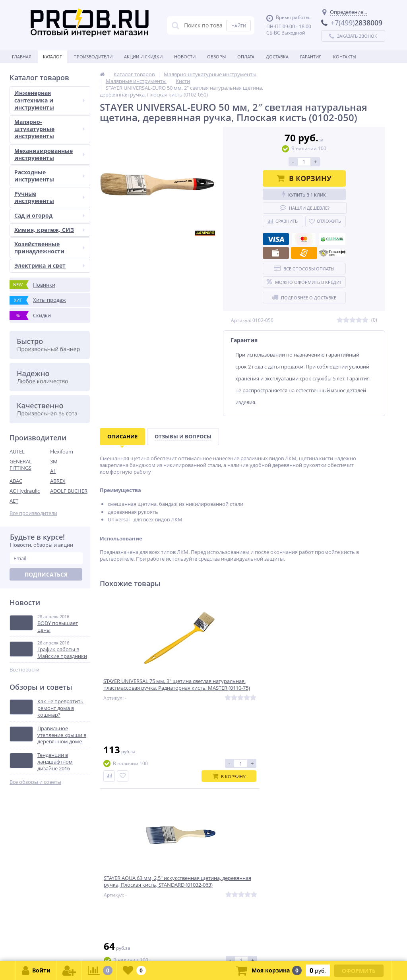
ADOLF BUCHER (69, 491)
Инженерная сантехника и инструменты (49, 100)
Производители (93, 57)
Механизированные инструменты (49, 154)
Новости (185, 57)
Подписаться (46, 574)
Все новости (24, 670)
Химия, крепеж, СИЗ (49, 230)
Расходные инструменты (49, 176)
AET (14, 501)
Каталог (52, 57)
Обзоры (216, 57)
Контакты (345, 57)
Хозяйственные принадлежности (49, 248)
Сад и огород (49, 215)
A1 (53, 471)
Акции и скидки (143, 57)
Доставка (277, 57)
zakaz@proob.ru (111, 942)
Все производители (33, 513)
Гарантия (311, 57)
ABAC (16, 481)
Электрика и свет (49, 265)
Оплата (246, 57)
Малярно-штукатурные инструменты (49, 129)
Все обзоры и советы (35, 782)
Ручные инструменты (49, 197)
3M (54, 461)
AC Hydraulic (25, 491)
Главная (22, 57)
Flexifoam (62, 451)
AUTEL (17, 451)
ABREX (58, 481)
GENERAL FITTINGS (21, 465)
